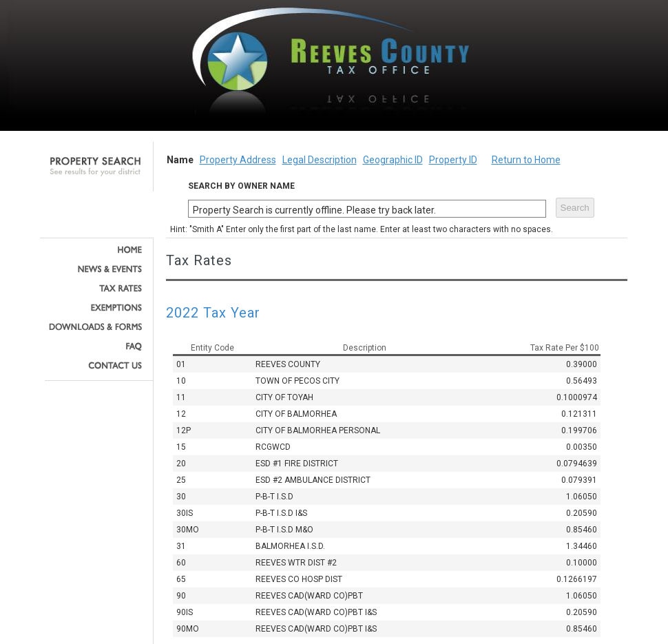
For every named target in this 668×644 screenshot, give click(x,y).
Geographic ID (393, 160)
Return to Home (526, 160)
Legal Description (320, 160)
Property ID (453, 160)
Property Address (238, 160)
